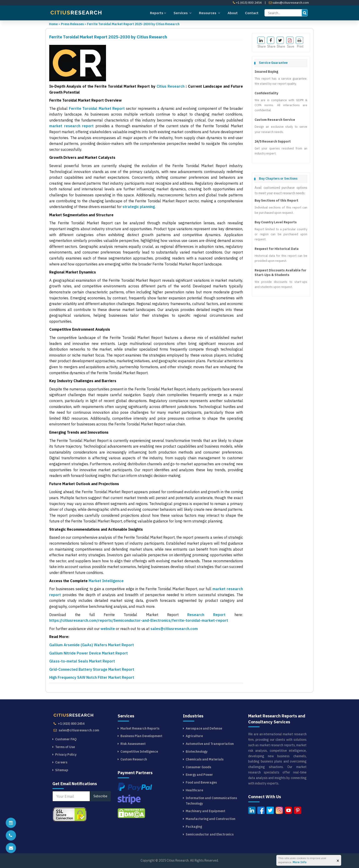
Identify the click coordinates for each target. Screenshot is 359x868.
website (108, 629)
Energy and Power (199, 775)
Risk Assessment (133, 744)
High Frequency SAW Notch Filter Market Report (92, 677)
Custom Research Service (275, 120)
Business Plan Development (141, 736)
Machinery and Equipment (205, 811)
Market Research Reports (140, 728)
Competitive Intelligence (139, 752)
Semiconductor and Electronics (210, 834)
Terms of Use (65, 747)
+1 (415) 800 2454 (247, 3)
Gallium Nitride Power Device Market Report (88, 653)
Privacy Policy (66, 754)
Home (53, 24)
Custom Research (134, 759)
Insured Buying (266, 72)
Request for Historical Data (277, 249)
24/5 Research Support (273, 141)
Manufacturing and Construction (211, 819)
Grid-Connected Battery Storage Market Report (92, 669)
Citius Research (171, 86)
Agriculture (194, 736)
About (233, 13)
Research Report (211, 615)
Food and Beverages (201, 782)
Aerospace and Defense (204, 728)
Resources (210, 13)
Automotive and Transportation (210, 744)
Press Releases (72, 24)
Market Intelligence (106, 581)
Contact (252, 13)
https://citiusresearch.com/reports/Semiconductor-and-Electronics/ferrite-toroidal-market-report (139, 620)
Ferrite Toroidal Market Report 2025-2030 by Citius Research (133, 24)
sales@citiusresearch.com (289, 3)
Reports (158, 13)
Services (183, 13)
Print (300, 43)
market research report (71, 126)
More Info (300, 862)
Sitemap (62, 770)
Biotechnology (197, 752)
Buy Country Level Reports (276, 222)
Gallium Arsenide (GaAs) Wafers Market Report (92, 645)
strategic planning (139, 207)
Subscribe (100, 796)
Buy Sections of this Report (276, 200)
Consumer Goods (198, 767)
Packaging (194, 827)
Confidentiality (266, 93)
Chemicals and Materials (205, 759)
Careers (61, 762)
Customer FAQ (66, 739)
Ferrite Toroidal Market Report (97, 108)
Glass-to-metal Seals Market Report (82, 661)
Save (290, 43)
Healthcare (194, 790)
